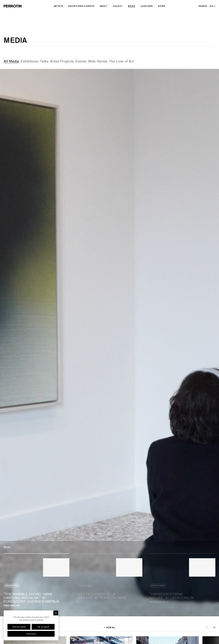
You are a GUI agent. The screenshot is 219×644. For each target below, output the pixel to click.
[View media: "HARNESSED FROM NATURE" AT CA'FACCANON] (182, 580)
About (103, 6)
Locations (147, 6)
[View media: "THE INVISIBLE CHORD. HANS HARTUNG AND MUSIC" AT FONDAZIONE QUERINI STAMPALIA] (36, 580)
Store (162, 6)
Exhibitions (30, 61)
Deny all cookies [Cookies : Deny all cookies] (19, 627)
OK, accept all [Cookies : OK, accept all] (43, 627)
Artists (58, 6)
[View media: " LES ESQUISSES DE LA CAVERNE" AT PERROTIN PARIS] (109, 580)
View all (109, 627)
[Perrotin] (13, 6)
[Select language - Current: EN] (212, 6)
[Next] (214, 627)
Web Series (98, 61)
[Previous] (208, 627)
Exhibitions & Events (81, 6)
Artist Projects (62, 61)
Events (81, 61)
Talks (44, 61)
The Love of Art (121, 61)
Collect (118, 6)
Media (132, 6)
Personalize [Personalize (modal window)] (31, 634)
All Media (11, 61)
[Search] (203, 6)
